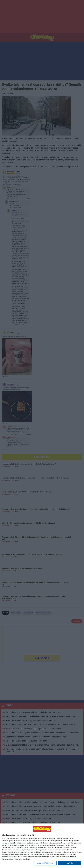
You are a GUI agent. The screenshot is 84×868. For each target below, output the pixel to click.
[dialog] (42, 846)
